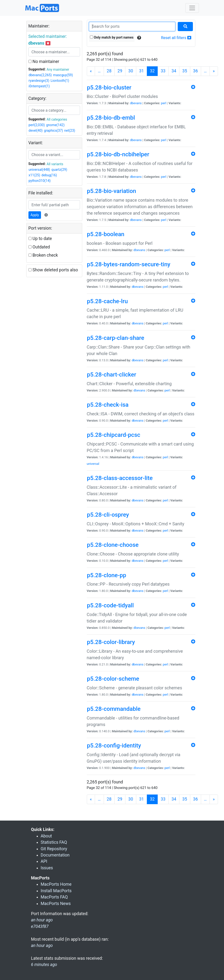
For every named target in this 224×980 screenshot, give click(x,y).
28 (109, 71)
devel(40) (36, 130)
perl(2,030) (37, 125)
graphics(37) (53, 130)
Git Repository (54, 849)
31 (142, 71)
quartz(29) (59, 170)
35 (185, 71)
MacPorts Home (56, 884)
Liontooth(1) (60, 81)
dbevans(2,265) (40, 75)
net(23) (70, 130)
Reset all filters (176, 38)
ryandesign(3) (39, 81)
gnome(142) (55, 125)
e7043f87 (40, 926)
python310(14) (40, 181)
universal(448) (39, 170)
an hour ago (42, 946)
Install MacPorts (56, 891)
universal (93, 464)
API (44, 861)
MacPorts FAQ (54, 897)
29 (120, 71)
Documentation (55, 855)
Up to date (40, 239)
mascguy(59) (63, 75)
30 (131, 71)
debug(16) (49, 175)
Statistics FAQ (54, 842)
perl (164, 103)
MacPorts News (56, 904)
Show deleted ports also (53, 270)
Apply (35, 215)
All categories (57, 119)
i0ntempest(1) (39, 86)
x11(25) (34, 175)
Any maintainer (58, 69)
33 (163, 71)
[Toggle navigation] (192, 8)
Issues (47, 868)
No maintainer (44, 62)
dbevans (136, 103)
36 (196, 71)
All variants (55, 164)
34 (174, 71)
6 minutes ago (44, 965)
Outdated (39, 247)
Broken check (43, 255)
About (46, 836)
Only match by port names (112, 37)
